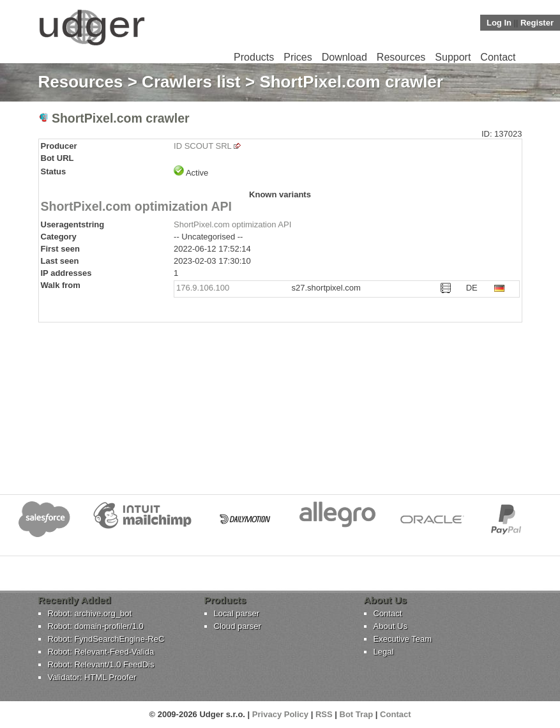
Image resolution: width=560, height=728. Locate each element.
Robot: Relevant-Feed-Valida (101, 652)
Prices (298, 57)
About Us (390, 626)
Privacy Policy (280, 714)
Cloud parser (238, 626)
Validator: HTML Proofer (92, 677)
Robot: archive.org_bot (90, 613)
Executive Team (403, 639)
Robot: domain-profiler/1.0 (96, 626)
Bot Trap (357, 714)
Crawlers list (191, 82)
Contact (498, 57)
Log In (499, 23)
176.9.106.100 (203, 288)
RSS (324, 714)
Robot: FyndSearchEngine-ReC (106, 639)
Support (453, 57)
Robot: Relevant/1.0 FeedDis (101, 664)
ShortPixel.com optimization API (136, 206)
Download (344, 57)
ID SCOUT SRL (202, 146)
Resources (401, 57)
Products (254, 57)
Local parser (237, 613)
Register (537, 23)
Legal (384, 652)
